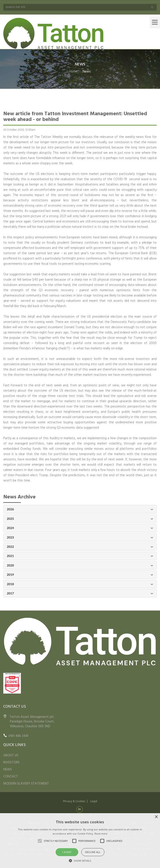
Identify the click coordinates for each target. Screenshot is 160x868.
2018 (80, 584)
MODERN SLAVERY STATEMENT (26, 784)
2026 (80, 509)
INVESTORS (11, 763)
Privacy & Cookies (74, 801)
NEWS (8, 770)
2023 (80, 538)
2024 (80, 528)
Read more (101, 834)
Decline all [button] (93, 852)
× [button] (156, 817)
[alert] (80, 841)
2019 (80, 575)
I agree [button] (67, 852)
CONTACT (11, 777)
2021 (80, 556)
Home (73, 72)
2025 (80, 519)
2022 (80, 547)
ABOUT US (11, 755)
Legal (94, 801)
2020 (80, 565)
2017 (80, 593)
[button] (80, 861)
